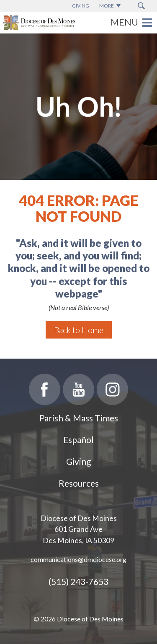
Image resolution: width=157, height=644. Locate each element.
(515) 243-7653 (78, 581)
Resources (79, 483)
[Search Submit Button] (141, 6)
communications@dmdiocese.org (78, 559)
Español (78, 440)
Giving (78, 461)
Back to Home (79, 330)
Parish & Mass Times (79, 418)
